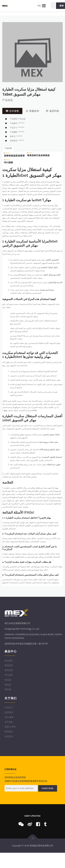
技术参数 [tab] (12, 111)
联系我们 (9, 731)
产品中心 (9, 707)
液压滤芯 (9, 670)
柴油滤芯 (9, 665)
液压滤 (8, 689)
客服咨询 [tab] (32, 111)
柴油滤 (8, 685)
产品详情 (8, 148)
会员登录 (9, 736)
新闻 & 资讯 (10, 727)
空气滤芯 (9, 675)
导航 (41, 6)
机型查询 (9, 712)
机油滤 (8, 680)
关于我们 (9, 722)
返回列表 (53, 111)
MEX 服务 (9, 717)
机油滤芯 (9, 661)
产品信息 (8, 100)
